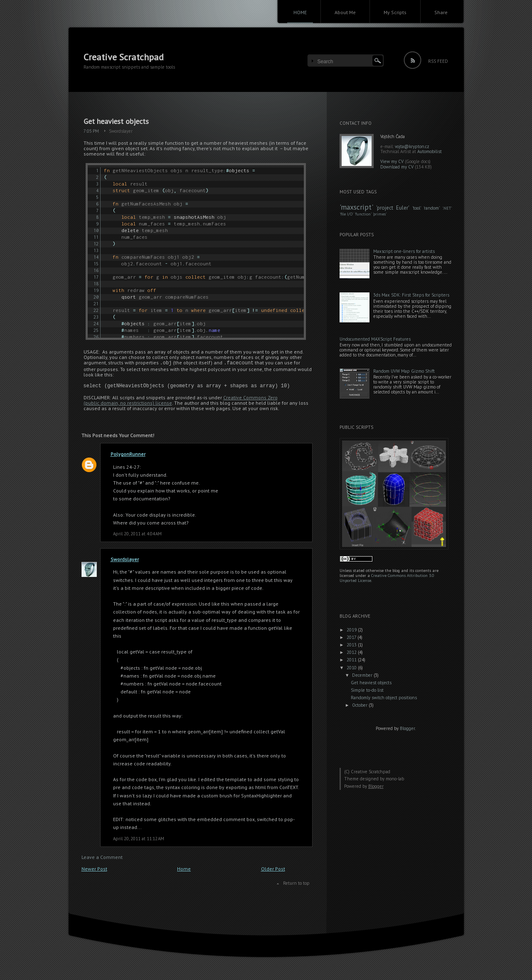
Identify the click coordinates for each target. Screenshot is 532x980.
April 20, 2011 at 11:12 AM (139, 839)
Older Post (273, 869)
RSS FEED (438, 61)
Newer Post (94, 869)
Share (441, 12)
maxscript (356, 207)
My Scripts (395, 12)
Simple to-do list (367, 690)
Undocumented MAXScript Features (375, 339)
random (431, 208)
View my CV (392, 161)
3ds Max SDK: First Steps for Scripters (411, 295)
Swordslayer (121, 131)
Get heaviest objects (116, 121)
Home (184, 869)
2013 (352, 645)
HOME (300, 12)
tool (417, 208)
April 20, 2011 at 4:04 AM (137, 534)
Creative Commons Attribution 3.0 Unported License (387, 578)
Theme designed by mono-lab (374, 779)
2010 (352, 668)
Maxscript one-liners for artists (404, 251)
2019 (352, 630)
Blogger (407, 728)
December (363, 675)
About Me (345, 12)
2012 (352, 652)
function (363, 214)
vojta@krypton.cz (412, 146)
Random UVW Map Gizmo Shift (404, 371)
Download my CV (397, 167)
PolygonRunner (128, 454)
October (360, 705)
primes (379, 214)
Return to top (296, 883)
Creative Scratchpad (124, 57)
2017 (352, 637)
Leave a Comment (102, 857)
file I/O (346, 214)
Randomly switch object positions (384, 698)
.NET (447, 208)
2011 (352, 660)
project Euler (393, 208)
